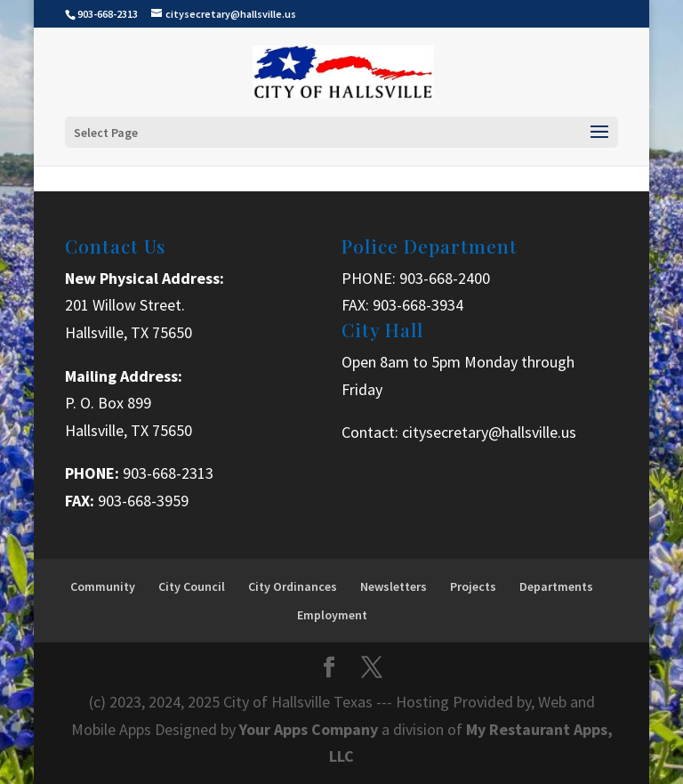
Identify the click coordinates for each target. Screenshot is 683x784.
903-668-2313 (168, 473)
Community (103, 586)
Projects (473, 586)
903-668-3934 (418, 305)
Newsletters (394, 586)
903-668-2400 (445, 278)
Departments (556, 586)
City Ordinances (293, 586)
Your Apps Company (310, 729)
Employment (332, 615)
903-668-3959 (143, 501)
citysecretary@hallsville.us (489, 432)
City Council (192, 586)
